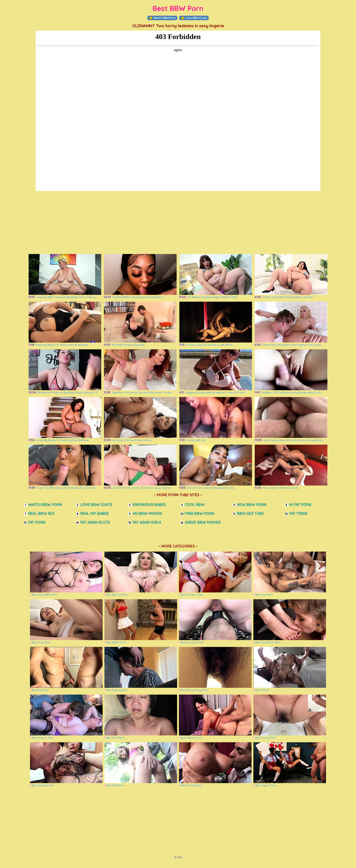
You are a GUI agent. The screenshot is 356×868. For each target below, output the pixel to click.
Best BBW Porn (178, 8)
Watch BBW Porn (162, 18)
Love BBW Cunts (194, 18)
